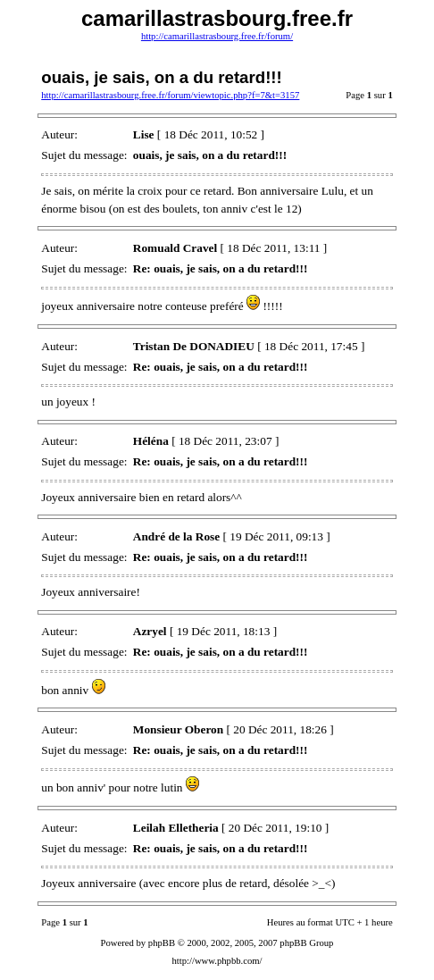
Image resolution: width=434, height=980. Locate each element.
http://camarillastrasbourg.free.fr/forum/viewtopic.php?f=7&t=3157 (170, 95)
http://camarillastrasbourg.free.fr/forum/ (217, 36)
